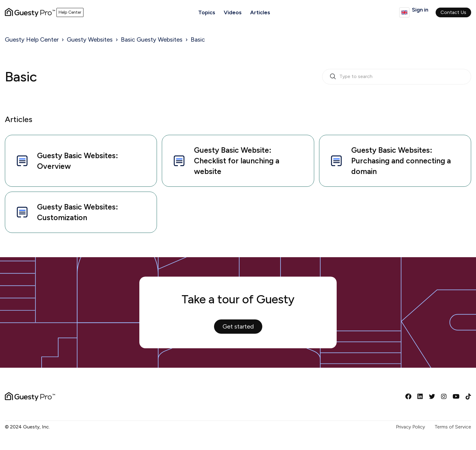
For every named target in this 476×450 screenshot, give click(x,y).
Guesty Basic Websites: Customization (66, 212)
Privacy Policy (410, 427)
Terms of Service (453, 427)
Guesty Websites (90, 39)
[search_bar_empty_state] (397, 77)
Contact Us (453, 12)
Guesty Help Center (32, 39)
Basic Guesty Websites (152, 39)
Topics (207, 12)
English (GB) (404, 12)
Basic (198, 39)
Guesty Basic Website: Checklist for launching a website (226, 161)
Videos (233, 12)
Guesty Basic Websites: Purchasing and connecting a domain (390, 161)
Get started (238, 326)
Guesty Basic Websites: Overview (66, 161)
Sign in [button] (420, 10)
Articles (260, 12)
